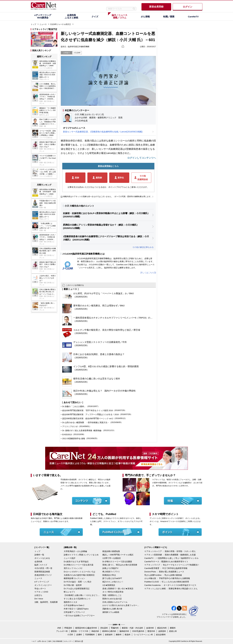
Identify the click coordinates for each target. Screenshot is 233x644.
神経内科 (95, 631)
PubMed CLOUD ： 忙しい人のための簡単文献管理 (167, 582)
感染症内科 (162, 628)
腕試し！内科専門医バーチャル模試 (118, 555)
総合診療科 (161, 635)
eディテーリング (42, 582)
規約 (50, 641)
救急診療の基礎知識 (111, 551)
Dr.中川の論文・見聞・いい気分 (78, 582)
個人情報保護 (58, 641)
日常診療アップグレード (74, 612)
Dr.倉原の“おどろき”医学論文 (76, 562)
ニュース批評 (70, 558)
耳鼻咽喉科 (90, 635)
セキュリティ (69, 641)
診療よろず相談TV (110, 568)
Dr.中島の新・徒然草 (73, 585)
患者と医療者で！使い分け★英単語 (118, 589)
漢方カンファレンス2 (73, 568)
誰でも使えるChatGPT (112, 578)
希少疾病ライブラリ (111, 572)
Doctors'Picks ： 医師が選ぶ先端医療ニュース (164, 572)
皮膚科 (79, 635)
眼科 (100, 635)
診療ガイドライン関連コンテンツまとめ (81, 555)
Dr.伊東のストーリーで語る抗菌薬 (117, 562)
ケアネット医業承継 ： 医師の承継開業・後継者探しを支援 (170, 555)
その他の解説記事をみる (143, 247)
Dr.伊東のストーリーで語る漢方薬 (79, 565)
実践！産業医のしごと (112, 595)
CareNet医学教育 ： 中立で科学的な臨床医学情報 (166, 568)
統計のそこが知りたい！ (113, 582)
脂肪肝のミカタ (71, 602)
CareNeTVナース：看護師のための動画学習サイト (166, 562)
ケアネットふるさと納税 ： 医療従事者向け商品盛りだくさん (171, 589)
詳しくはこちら (147, 273)
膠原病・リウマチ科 (80, 631)
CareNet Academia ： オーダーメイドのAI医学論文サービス (170, 585)
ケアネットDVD (41, 592)
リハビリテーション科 (143, 635)
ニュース (43, 24)
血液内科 (150, 628)
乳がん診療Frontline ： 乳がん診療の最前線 (163, 575)
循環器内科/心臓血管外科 (86, 628)
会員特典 (38, 562)
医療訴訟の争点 (109, 575)
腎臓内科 (115, 628)
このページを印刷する (75, 285)
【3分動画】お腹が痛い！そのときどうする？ (82, 595)
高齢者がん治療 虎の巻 (112, 609)
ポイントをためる (42, 558)
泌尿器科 (162, 631)
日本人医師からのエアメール (115, 602)
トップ (33, 24)
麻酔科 (119, 635)
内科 (59, 628)
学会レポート (40, 589)
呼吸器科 (68, 628)
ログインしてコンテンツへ (142, 158)
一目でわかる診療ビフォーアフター (79, 616)
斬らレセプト (70, 592)
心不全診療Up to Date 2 (74, 605)
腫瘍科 (173, 628)
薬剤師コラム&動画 (111, 612)
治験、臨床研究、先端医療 (46, 602)
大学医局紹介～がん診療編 (75, 551)
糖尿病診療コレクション (74, 578)
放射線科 (109, 635)
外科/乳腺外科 (138, 631)
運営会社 (78, 641)
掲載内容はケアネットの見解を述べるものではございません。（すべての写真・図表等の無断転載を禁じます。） (109, 197)
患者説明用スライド (43, 575)
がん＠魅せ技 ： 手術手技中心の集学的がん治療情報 (167, 578)
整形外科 (151, 631)
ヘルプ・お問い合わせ (39, 641)
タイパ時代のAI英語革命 (113, 592)
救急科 (128, 635)
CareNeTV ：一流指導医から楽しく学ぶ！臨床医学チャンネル (171, 558)
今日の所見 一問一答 (43, 568)
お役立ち (38, 595)
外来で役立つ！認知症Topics (76, 609)
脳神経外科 (124, 631)
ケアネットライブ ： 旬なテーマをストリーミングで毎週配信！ (172, 565)
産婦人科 (173, 631)
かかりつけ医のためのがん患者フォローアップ (121, 605)
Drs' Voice (39, 599)
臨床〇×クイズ (41, 565)
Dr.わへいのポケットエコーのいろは (79, 572)
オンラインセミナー (43, 585)
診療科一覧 (39, 555)
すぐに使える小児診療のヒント (77, 599)
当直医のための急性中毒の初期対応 (79, 575)
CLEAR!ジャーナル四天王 (61, 24)
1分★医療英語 (109, 585)
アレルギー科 (62, 631)
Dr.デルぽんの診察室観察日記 (77, 589)
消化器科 (104, 628)
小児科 (70, 635)
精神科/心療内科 (109, 631)
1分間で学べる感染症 (112, 558)
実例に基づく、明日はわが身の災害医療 (120, 565)
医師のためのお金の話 (112, 599)
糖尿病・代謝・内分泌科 (132, 628)
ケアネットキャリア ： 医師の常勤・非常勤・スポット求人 (170, 551)
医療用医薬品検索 (42, 572)
